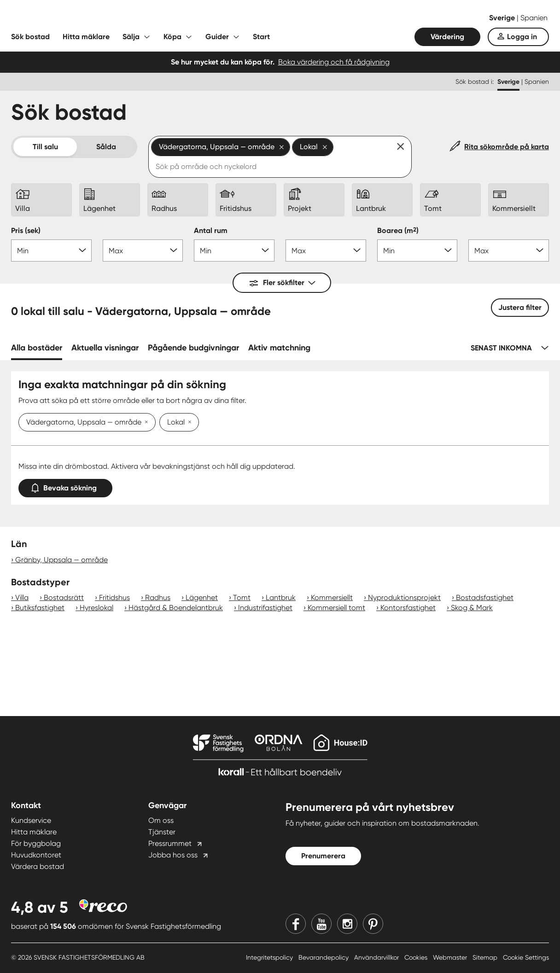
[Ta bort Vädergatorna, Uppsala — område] (145, 423)
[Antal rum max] (326, 251)
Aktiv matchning (279, 348)
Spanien (534, 18)
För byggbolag (36, 843)
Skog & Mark (472, 608)
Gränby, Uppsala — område (61, 560)
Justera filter (520, 307)
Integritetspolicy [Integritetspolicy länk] (270, 957)
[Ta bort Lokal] (188, 423)
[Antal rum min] (234, 251)
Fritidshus (114, 597)
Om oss (161, 820)
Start (261, 37)
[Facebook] (296, 924)
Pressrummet (170, 843)
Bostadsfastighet (485, 597)
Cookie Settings (526, 957)
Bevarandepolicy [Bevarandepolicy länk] (324, 957)
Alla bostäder (37, 348)
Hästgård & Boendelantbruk (176, 608)
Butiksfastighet (40, 608)
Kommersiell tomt (336, 608)
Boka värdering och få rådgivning (334, 62)
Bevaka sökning (65, 486)
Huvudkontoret (36, 855)
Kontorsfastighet (408, 608)
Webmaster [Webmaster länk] (451, 957)
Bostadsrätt (64, 597)
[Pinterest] (373, 924)
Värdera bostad (38, 866)
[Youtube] (321, 924)
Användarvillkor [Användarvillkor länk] (377, 957)
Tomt (242, 597)
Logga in (522, 37)
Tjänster (162, 832)
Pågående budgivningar (193, 348)
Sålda (106, 147)
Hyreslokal (96, 608)
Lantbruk (281, 597)
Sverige (503, 18)
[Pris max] (143, 251)
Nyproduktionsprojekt (404, 597)
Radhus (158, 597)
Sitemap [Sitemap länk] (486, 957)
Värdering (447, 37)
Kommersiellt (332, 597)
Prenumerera (323, 856)
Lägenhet (202, 597)
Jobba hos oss (173, 855)
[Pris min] (51, 251)
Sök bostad (30, 37)
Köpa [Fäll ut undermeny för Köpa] (172, 37)
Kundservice (31, 820)
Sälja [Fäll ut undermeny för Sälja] (131, 37)
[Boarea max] (509, 251)
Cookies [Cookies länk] (417, 957)
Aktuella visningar (105, 348)
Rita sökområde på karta (507, 147)
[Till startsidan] (103, 18)
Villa (22, 597)
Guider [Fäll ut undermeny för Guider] (217, 37)
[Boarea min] (417, 251)
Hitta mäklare (86, 37)
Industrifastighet (265, 608)
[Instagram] (347, 924)
